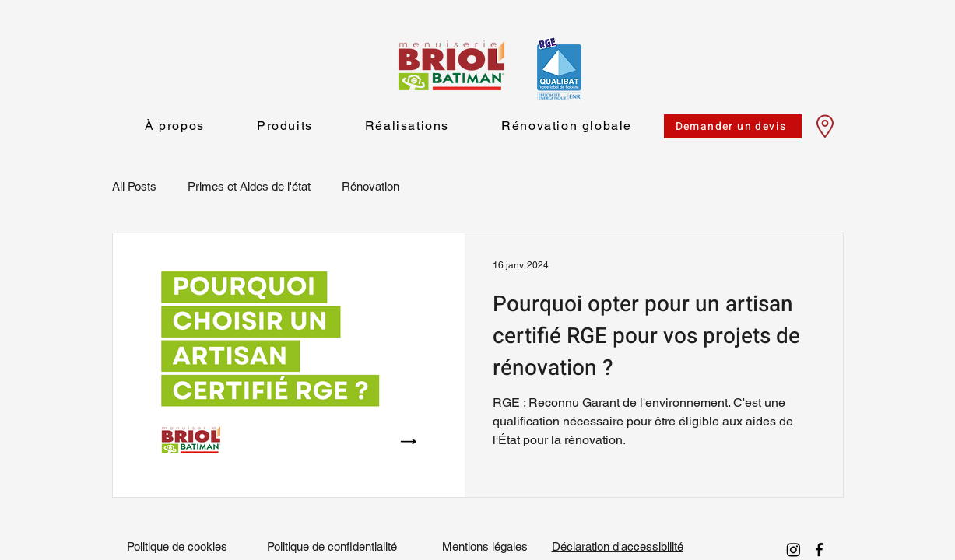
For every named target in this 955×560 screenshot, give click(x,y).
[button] (284, 126)
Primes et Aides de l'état (249, 186)
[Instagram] (793, 549)
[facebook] (819, 549)
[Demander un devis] (733, 126)
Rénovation (370, 186)
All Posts (134, 186)
